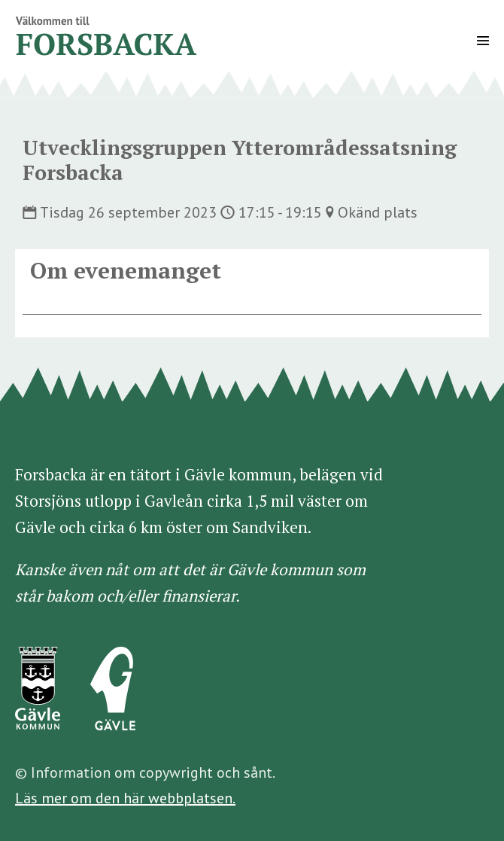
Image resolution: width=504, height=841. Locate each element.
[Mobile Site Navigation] (483, 41)
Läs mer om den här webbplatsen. (125, 798)
